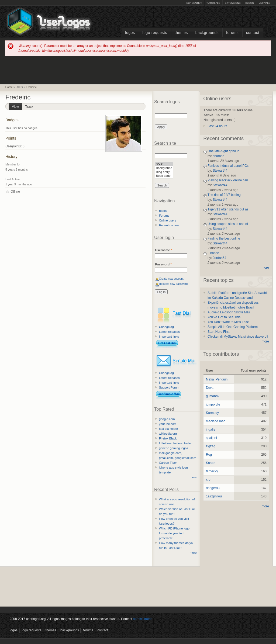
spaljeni (211, 438)
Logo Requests (155, 33)
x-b (208, 480)
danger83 (213, 488)
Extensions (233, 3)
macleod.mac (215, 421)
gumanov (213, 396)
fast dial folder (169, 429)
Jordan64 (219, 258)
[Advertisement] (138, 70)
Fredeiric (31, 87)
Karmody (212, 413)
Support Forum (169, 387)
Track (29, 107)
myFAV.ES (264, 3)
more (193, 477)
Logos (130, 33)
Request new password (173, 284)
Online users (168, 220)
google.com (167, 419)
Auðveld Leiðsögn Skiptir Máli (229, 312)
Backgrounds (207, 33)
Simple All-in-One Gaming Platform (233, 327)
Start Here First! (219, 332)
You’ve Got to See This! (224, 317)
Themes (181, 33)
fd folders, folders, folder (175, 443)
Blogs (249, 3)
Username (163, 250)
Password (163, 264)
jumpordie (213, 404)
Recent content (169, 225)
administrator (142, 619)
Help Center (193, 3)
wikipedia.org (168, 434)
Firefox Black (168, 438)
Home (9, 87)
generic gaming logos (174, 448)
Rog (209, 455)
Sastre (211, 463)
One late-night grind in (223, 151)
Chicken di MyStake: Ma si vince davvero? (238, 337)
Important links (169, 337)
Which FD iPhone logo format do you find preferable (174, 533)
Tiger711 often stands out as (228, 209)
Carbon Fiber (168, 463)
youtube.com (168, 424)
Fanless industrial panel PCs (228, 166)
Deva (210, 388)
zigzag (211, 446)
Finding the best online (224, 238)
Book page (164, 176)
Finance (213, 253)
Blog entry (164, 172)
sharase (218, 156)
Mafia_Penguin (217, 379)
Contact (253, 33)
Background (164, 168)
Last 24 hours (217, 126)
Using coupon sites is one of (228, 224)
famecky (212, 471)
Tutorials (213, 3)
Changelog (166, 327)
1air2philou (214, 496)
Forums (232, 33)
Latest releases (169, 332)
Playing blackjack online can (228, 180)
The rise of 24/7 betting (224, 195)
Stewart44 (220, 171)
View (17, 106)
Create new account (171, 279)
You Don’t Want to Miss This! (228, 322)
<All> (164, 164)
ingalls (211, 430)
